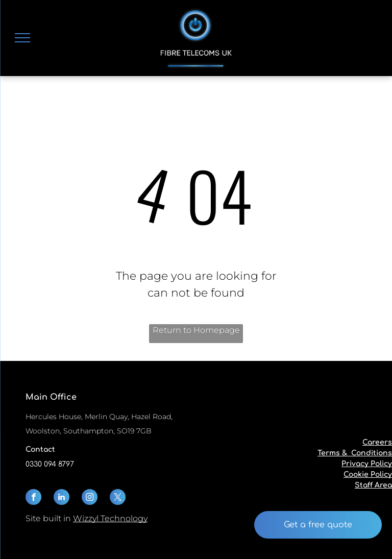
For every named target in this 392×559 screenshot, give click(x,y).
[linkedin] (62, 498)
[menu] (22, 38)
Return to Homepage (196, 330)
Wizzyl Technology (110, 518)
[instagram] (90, 498)
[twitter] (118, 498)
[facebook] (33, 498)
